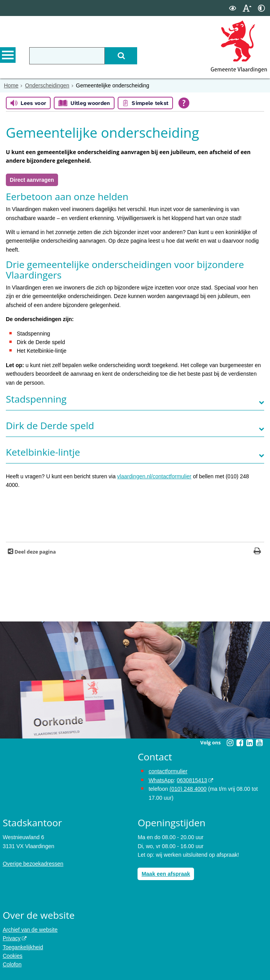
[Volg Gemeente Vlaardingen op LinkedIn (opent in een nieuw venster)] (249, 743)
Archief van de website (30, 930)
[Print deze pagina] (257, 552)
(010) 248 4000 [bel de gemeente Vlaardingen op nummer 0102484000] (188, 789)
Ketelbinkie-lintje (43, 452)
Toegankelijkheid (23, 947)
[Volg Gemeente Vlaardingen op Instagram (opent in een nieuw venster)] (230, 743)
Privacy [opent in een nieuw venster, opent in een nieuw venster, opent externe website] (12, 938)
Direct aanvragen (32, 180)
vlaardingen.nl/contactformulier (154, 476)
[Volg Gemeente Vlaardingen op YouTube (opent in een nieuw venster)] (259, 743)
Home (11, 85)
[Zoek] (121, 56)
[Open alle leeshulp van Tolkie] (184, 103)
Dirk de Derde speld (50, 425)
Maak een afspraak (166, 874)
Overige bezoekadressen (33, 864)
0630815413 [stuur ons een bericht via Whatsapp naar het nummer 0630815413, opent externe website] (192, 780)
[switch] (233, 8)
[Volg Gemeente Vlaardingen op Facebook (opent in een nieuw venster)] (240, 743)
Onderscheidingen (47, 85)
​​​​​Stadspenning (36, 399)
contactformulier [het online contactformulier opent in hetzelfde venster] (168, 771)
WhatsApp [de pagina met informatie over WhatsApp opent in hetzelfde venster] (161, 780)
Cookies (13, 956)
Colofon (12, 964)
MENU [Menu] (8, 55)
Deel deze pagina (34, 552)
